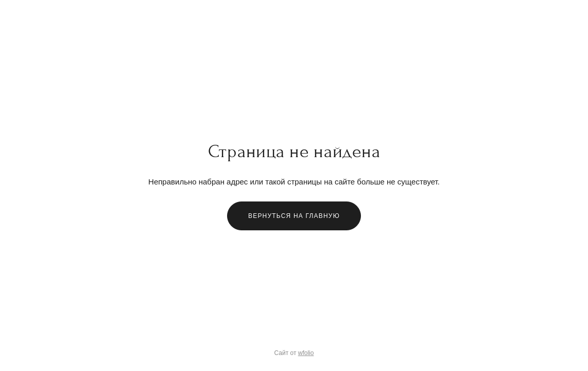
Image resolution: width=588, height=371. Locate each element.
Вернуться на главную (294, 216)
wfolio (306, 353)
